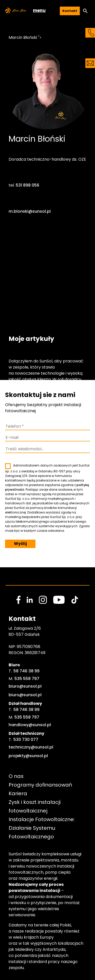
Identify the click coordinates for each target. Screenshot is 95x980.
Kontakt (70, 11)
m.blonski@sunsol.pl (30, 211)
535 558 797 (27, 679)
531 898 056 (27, 185)
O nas (16, 776)
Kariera (18, 793)
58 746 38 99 (26, 671)
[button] (85, 11)
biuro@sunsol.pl (25, 686)
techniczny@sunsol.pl (31, 747)
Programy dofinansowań (40, 785)
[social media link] (18, 600)
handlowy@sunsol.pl (30, 725)
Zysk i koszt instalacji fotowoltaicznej (35, 806)
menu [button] (39, 10)
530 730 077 (26, 740)
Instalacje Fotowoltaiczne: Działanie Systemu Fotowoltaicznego (42, 828)
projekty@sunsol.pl (28, 756)
